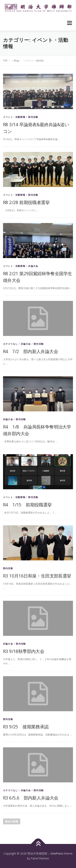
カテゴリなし (10, 344)
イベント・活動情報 (14, 117)
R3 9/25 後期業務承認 (26, 727)
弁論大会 (33, 266)
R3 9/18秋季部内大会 (24, 651)
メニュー (69, 23)
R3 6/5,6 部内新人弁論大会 (31, 798)
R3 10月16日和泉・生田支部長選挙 (37, 576)
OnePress (57, 853)
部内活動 (33, 117)
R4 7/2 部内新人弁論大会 (31, 351)
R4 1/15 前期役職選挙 (27, 505)
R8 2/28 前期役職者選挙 (26, 202)
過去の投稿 (12, 821)
